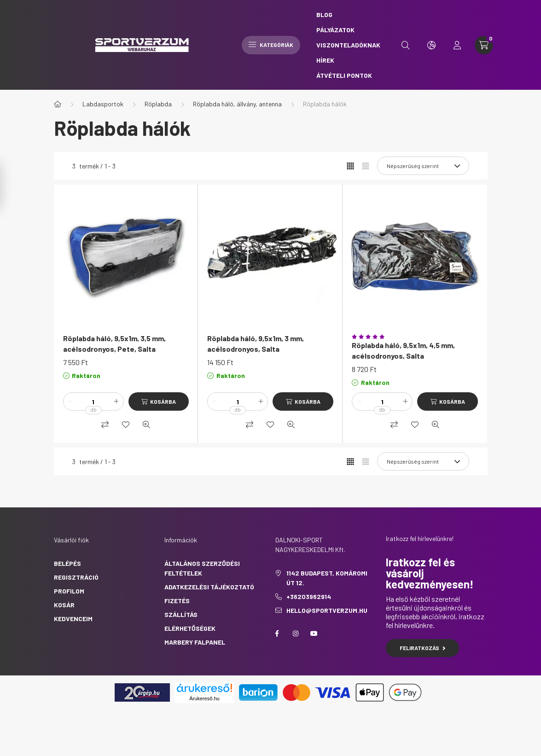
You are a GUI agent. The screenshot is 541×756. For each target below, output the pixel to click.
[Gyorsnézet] (146, 425)
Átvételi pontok (344, 75)
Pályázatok (335, 30)
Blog (324, 15)
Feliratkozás (422, 648)
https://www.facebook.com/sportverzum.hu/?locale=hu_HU (277, 634)
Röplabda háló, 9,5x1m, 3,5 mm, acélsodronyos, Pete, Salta (114, 343)
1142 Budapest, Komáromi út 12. (327, 578)
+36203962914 (309, 596)
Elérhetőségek (190, 628)
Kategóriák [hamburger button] (271, 45)
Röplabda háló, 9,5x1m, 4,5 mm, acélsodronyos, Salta (403, 350)
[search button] (406, 45)
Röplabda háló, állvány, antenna (237, 104)
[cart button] (484, 45)
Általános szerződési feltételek (202, 568)
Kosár (64, 605)
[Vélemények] (415, 337)
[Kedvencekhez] (126, 425)
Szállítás (181, 614)
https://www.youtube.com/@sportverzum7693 (314, 634)
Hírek (325, 60)
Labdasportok (103, 104)
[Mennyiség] (93, 401)
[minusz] (70, 401)
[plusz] (116, 401)
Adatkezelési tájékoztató (209, 587)
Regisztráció (76, 577)
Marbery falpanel (195, 642)
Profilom (69, 591)
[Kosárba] (159, 401)
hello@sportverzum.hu (327, 610)
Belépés (67, 563)
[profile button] (457, 45)
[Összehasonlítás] (105, 425)
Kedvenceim (73, 619)
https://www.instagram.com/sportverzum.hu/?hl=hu (296, 634)
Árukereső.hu (204, 698)
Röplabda (158, 104)
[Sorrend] (423, 166)
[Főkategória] (58, 104)
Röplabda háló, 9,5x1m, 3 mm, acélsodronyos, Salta (256, 343)
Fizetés (177, 601)
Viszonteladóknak (348, 45)
